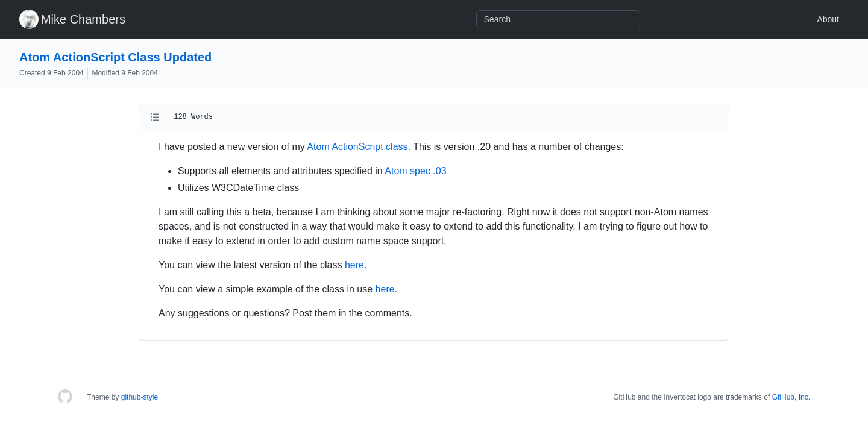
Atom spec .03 (415, 171)
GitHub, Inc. (791, 397)
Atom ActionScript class (357, 147)
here (354, 265)
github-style (140, 397)
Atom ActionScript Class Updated (115, 57)
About (828, 19)
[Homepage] (65, 397)
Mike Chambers (83, 19)
